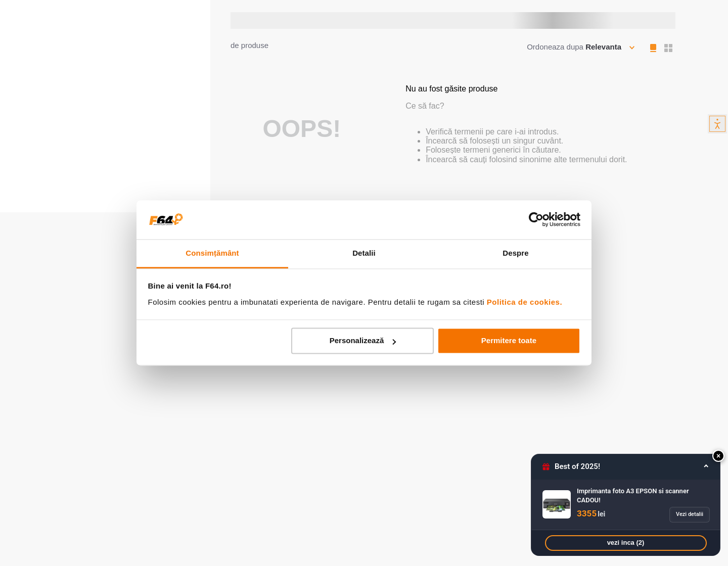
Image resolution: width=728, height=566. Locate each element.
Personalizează (363, 341)
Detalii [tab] (364, 253)
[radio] (654, 48)
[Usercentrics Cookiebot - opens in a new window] (536, 220)
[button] (718, 456)
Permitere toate (509, 341)
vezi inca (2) (626, 543)
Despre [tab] (515, 253)
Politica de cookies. (525, 302)
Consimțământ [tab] (212, 253)
